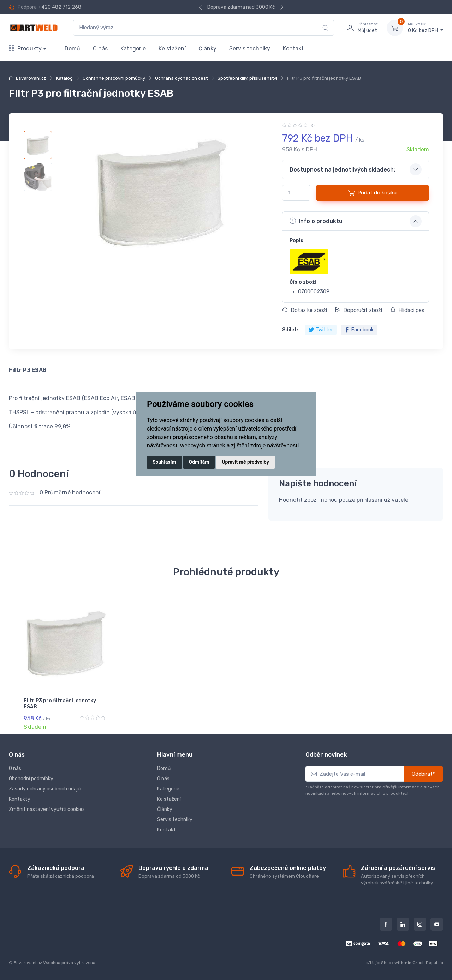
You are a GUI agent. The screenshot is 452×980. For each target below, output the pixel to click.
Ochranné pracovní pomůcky (114, 78)
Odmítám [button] (199, 462)
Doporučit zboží (359, 310)
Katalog (64, 78)
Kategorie (133, 49)
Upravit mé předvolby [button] (245, 462)
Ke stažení (172, 49)
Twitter (321, 330)
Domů (72, 49)
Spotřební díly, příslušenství (247, 78)
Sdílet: (290, 330)
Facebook (359, 330)
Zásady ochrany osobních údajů (45, 789)
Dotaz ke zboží (305, 310)
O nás (100, 49)
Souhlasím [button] (164, 462)
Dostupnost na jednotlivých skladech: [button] (342, 170)
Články (207, 49)
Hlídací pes (407, 310)
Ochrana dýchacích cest (181, 78)
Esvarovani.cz (31, 78)
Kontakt (293, 49)
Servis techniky (250, 49)
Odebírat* (423, 774)
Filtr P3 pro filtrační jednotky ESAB (60, 704)
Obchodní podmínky (31, 779)
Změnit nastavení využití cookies (47, 809)
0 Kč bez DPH (426, 28)
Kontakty (20, 799)
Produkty (25, 49)
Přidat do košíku (372, 193)
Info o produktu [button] (316, 221)
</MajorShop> (380, 963)
